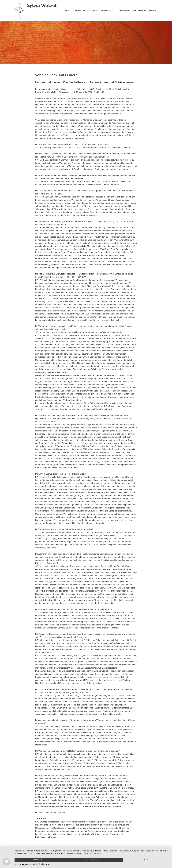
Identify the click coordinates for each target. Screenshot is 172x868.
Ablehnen (38, 860)
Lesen (93, 11)
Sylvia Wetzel (42, 5)
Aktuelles (80, 11)
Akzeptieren (92, 860)
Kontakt (153, 11)
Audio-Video (108, 11)
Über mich (124, 11)
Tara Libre (139, 11)
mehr (146, 860)
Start (68, 11)
